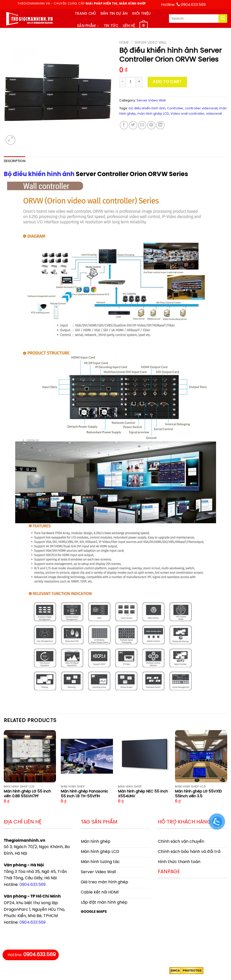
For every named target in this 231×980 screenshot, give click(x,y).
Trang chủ (85, 14)
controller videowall (201, 108)
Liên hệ (129, 26)
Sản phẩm (88, 26)
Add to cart (167, 82)
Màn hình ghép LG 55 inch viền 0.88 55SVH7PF (27, 794)
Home (124, 43)
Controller (175, 108)
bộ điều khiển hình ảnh (147, 108)
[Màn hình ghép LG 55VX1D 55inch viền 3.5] (201, 756)
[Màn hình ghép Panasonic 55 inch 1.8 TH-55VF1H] (87, 756)
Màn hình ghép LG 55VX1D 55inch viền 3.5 (198, 794)
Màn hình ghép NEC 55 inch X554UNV (143, 794)
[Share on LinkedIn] (160, 125)
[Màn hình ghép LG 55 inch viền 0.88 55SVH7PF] (30, 756)
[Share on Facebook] (124, 125)
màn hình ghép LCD (153, 114)
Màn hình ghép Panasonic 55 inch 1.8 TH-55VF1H (84, 794)
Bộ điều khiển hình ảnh (39, 174)
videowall (214, 114)
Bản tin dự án (114, 14)
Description (15, 161)
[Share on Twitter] (133, 125)
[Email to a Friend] (142, 125)
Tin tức (111, 26)
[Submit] (223, 19)
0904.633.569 (33, 885)
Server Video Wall (151, 43)
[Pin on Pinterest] (151, 125)
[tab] (15, 161)
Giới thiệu (141, 14)
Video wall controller (187, 114)
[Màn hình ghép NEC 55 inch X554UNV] (144, 756)
